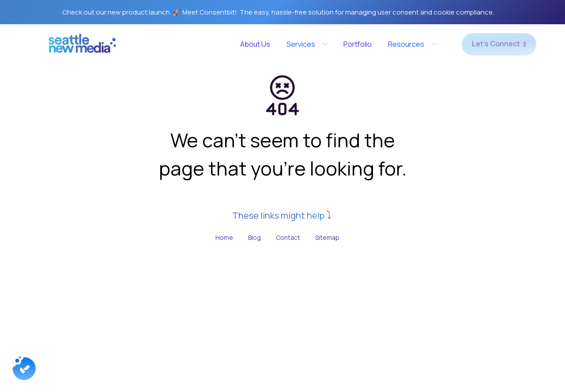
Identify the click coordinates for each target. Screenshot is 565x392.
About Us (255, 44)
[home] (82, 47)
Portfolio (358, 44)
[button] (307, 44)
